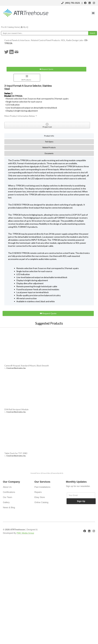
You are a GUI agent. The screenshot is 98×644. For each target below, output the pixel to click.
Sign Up (81, 501)
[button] (93, 13)
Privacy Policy (46, 473)
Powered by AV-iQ (58, 473)
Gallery (6, 502)
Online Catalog (41, 502)
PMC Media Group (25, 533)
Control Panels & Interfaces (17, 40)
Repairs (38, 492)
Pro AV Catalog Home (10, 27)
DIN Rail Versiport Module (16, 409)
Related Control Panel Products (45, 40)
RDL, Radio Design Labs (72, 40)
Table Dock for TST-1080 (16, 453)
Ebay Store (40, 497)
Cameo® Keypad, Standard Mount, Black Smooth (27, 366)
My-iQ (24, 27)
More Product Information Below (21, 116)
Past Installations (42, 487)
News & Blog (9, 508)
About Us (7, 487)
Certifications (9, 492)
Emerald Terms (35, 473)
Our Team (8, 497)
